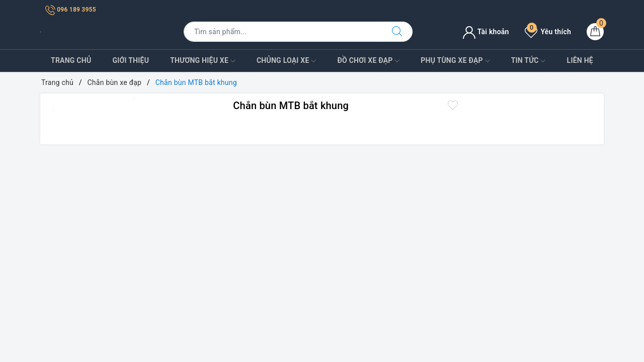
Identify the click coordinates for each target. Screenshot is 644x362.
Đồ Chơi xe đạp (368, 61)
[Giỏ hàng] (595, 32)
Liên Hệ (580, 60)
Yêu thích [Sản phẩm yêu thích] (548, 32)
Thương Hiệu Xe (203, 61)
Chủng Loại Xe (286, 61)
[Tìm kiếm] (397, 32)
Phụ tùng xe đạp (455, 61)
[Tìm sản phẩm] (283, 32)
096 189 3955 (71, 10)
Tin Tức (529, 61)
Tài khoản (486, 32)
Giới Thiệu (131, 60)
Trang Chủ (71, 60)
